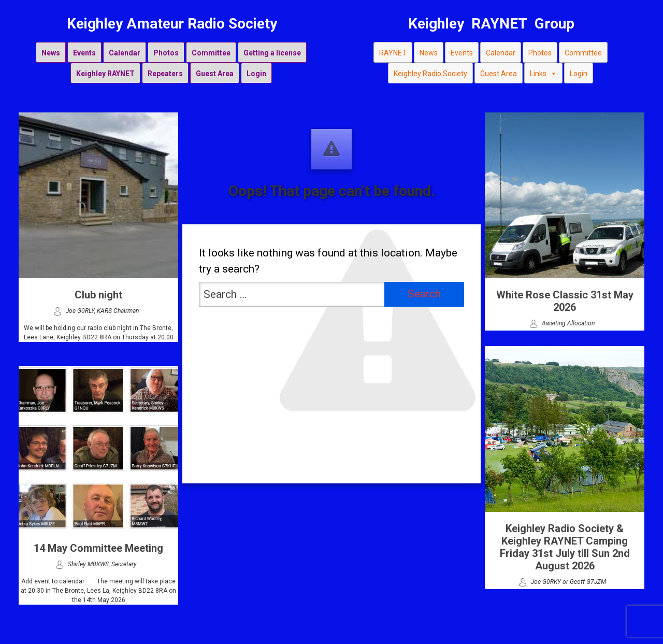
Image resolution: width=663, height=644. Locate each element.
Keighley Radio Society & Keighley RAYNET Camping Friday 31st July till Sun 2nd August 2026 (565, 547)
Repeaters (165, 74)
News (51, 53)
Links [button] (543, 73)
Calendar (125, 53)
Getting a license (272, 53)
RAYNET (393, 53)
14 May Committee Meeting (98, 548)
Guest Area (215, 74)
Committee (211, 53)
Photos (166, 53)
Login (256, 74)
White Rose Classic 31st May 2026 (565, 301)
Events (84, 53)
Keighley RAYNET (105, 74)
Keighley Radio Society (430, 74)
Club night (98, 295)
